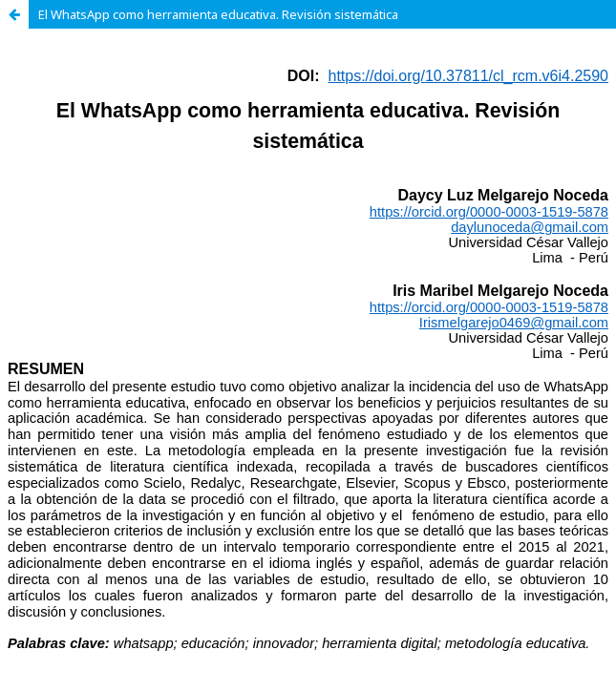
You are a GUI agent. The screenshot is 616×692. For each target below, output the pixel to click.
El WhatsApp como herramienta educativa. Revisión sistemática (218, 14)
